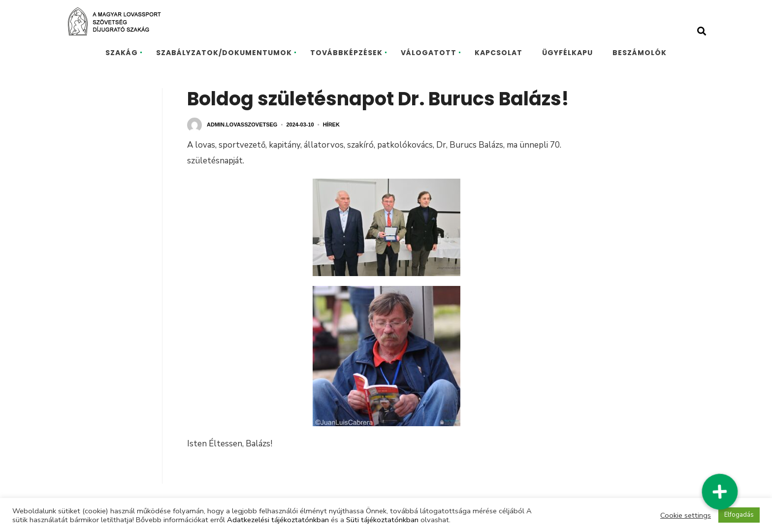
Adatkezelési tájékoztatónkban (278, 520)
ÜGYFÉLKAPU (567, 53)
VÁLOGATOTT (429, 53)
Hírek (331, 125)
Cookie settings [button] (686, 515)
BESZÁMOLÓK (640, 53)
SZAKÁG (122, 53)
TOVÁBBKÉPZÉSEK (346, 53)
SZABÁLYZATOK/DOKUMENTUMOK (224, 53)
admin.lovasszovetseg (242, 125)
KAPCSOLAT (499, 53)
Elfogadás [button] (739, 515)
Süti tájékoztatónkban (382, 520)
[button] (720, 492)
